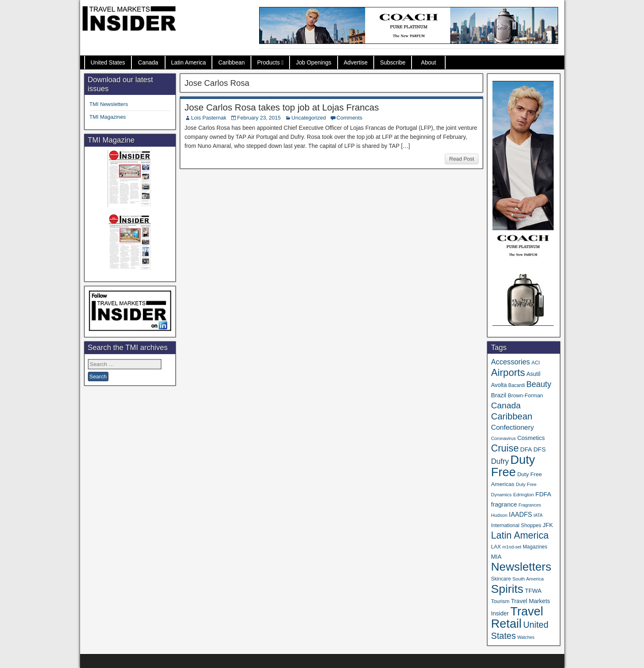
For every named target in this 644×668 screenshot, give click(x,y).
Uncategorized (309, 118)
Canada (148, 62)
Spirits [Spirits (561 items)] (507, 589)
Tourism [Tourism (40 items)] (500, 601)
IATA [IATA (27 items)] (538, 515)
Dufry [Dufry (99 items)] (500, 461)
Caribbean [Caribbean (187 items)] (512, 416)
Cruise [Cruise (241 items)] (505, 448)
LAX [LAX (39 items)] (496, 547)
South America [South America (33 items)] (528, 579)
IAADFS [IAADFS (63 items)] (520, 515)
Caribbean (231, 62)
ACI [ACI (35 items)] (536, 363)
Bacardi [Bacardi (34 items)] (517, 385)
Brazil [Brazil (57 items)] (498, 395)
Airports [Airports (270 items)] (508, 372)
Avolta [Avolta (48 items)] (499, 385)
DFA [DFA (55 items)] (526, 449)
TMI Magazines (108, 117)
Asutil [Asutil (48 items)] (534, 374)
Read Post (462, 159)
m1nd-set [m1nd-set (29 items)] (512, 547)
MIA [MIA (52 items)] (496, 557)
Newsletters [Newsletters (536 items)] (521, 567)
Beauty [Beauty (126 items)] (539, 384)
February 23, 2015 (259, 118)
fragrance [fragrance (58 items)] (504, 504)
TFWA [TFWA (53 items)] (533, 591)
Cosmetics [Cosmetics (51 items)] (531, 438)
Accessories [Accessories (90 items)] (510, 362)
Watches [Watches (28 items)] (526, 637)
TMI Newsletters (109, 104)
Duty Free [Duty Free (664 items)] (513, 466)
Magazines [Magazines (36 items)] (535, 547)
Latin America (189, 62)
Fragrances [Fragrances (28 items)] (530, 505)
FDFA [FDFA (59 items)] (543, 494)
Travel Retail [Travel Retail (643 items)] (517, 617)
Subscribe (393, 62)
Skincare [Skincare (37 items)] (501, 579)
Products (268, 62)
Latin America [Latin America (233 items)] (520, 535)
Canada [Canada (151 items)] (506, 405)
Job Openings (313, 62)
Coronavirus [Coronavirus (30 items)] (503, 438)
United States (108, 62)
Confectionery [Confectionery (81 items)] (512, 427)
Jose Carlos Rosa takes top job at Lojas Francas (282, 107)
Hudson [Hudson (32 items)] (499, 515)
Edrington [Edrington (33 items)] (523, 494)
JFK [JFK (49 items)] (548, 525)
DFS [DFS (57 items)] (540, 449)
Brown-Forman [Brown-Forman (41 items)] (525, 395)
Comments (349, 118)
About (429, 62)
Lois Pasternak (209, 118)
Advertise (356, 62)
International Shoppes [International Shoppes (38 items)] (516, 525)
